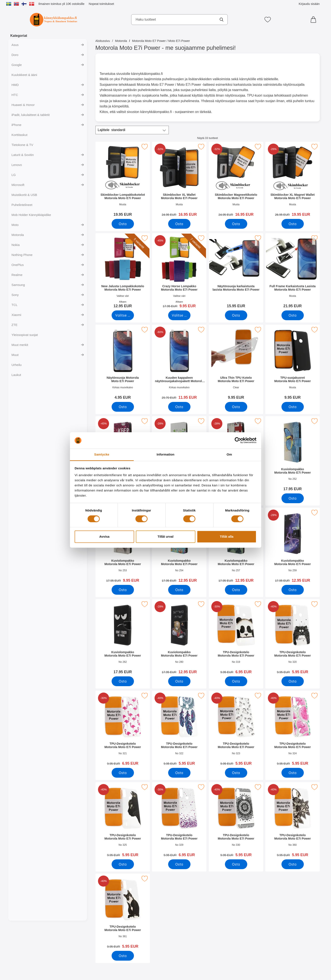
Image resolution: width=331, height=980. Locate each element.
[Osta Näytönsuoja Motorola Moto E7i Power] (123, 407)
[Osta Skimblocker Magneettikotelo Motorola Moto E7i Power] (236, 224)
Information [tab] (166, 454)
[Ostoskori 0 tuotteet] (314, 20)
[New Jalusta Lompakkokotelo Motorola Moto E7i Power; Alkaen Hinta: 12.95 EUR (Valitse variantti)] (123, 272)
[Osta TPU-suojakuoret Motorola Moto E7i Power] (292, 407)
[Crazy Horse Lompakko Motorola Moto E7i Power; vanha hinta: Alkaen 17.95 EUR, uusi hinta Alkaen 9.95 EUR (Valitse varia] (179, 272)
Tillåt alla (227, 536)
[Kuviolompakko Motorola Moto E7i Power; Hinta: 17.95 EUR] (292, 455)
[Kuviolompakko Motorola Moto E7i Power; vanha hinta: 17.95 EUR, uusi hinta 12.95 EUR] (292, 546)
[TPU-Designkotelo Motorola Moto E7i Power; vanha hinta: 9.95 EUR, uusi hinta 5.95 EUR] (292, 638)
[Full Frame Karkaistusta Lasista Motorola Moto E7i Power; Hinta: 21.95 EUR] (292, 272)
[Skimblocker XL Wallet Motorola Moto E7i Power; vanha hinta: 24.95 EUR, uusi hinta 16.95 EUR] (179, 181)
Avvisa (104, 536)
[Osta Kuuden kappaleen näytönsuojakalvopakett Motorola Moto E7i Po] (179, 407)
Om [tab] (229, 454)
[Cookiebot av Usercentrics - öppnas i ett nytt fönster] (238, 440)
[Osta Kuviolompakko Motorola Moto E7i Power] (292, 498)
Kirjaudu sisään (309, 4)
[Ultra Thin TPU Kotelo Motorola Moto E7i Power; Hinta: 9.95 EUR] (236, 364)
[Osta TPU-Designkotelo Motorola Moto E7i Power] (236, 681)
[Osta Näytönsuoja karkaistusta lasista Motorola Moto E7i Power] (236, 315)
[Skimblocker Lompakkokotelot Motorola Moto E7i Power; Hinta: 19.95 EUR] (123, 181)
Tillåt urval (165, 536)
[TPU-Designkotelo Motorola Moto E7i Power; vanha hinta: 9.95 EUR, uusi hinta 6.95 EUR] (236, 638)
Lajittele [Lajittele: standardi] (112, 130)
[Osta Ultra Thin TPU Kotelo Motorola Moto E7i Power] (236, 407)
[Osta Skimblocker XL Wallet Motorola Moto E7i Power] (179, 224)
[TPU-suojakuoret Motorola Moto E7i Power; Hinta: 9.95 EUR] (292, 364)
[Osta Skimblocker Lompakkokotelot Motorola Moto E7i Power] (123, 224)
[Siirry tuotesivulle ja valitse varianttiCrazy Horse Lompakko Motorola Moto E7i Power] (179, 315)
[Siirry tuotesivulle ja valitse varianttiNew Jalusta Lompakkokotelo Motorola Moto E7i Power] (123, 315)
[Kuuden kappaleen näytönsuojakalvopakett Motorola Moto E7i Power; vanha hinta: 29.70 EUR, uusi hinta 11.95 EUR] (179, 364)
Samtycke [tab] (102, 454)
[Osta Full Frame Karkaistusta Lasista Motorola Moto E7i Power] (292, 315)
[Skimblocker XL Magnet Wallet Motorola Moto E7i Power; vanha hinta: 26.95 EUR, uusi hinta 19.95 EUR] (292, 181)
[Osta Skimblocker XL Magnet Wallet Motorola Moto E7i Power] (292, 224)
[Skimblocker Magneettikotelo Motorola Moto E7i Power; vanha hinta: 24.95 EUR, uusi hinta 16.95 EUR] (236, 181)
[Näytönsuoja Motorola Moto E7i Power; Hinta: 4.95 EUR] (123, 364)
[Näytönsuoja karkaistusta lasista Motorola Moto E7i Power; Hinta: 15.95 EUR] (236, 272)
